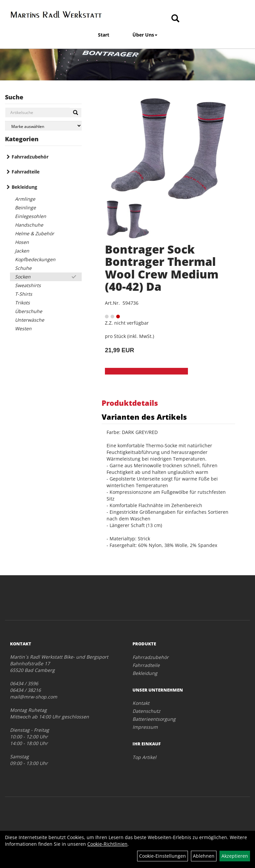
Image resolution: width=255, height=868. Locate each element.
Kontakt (141, 703)
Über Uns (145, 35)
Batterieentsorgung (154, 719)
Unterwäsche (30, 320)
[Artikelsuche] (175, 19)
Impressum (145, 727)
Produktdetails (130, 403)
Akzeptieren (235, 856)
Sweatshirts (28, 285)
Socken (23, 277)
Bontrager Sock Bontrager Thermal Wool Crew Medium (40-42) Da (162, 268)
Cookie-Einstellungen (163, 856)
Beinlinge (25, 208)
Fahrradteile (26, 172)
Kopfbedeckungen (35, 259)
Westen (23, 328)
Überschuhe (29, 311)
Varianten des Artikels (144, 417)
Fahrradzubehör (30, 157)
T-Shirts (24, 294)
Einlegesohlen (31, 216)
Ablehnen (204, 856)
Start (104, 35)
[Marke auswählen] (43, 126)
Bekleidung (24, 187)
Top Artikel (144, 757)
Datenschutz (146, 711)
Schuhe (23, 268)
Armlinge (25, 199)
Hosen (22, 242)
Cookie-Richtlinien (107, 844)
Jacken (22, 251)
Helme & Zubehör (35, 233)
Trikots (22, 303)
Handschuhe (29, 225)
